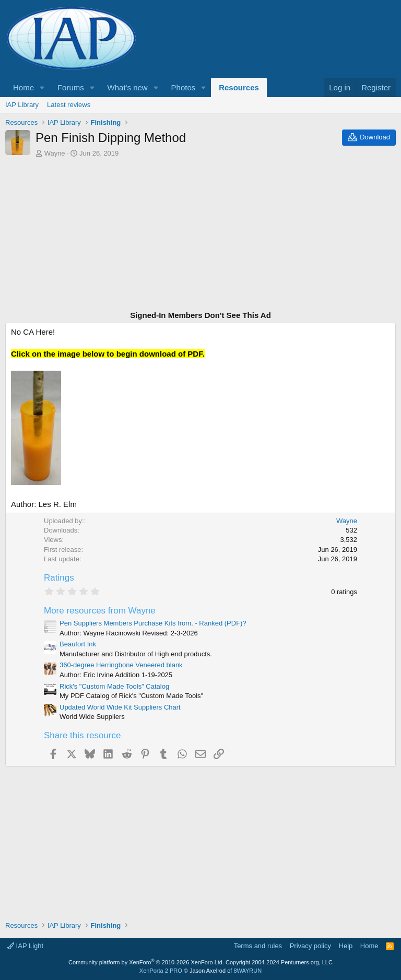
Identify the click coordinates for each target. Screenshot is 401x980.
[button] (42, 87)
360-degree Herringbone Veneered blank (121, 665)
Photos (184, 87)
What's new (128, 87)
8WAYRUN (247, 971)
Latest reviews (69, 105)
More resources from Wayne (100, 611)
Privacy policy (310, 946)
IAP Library (22, 105)
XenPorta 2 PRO (161, 971)
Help (346, 946)
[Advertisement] (200, 235)
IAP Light (25, 946)
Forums (71, 87)
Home (23, 87)
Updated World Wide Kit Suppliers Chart (120, 707)
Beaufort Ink (78, 644)
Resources (239, 87)
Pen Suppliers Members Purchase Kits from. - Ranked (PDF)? (153, 623)
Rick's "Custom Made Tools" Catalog (114, 686)
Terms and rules (258, 946)
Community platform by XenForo (146, 962)
